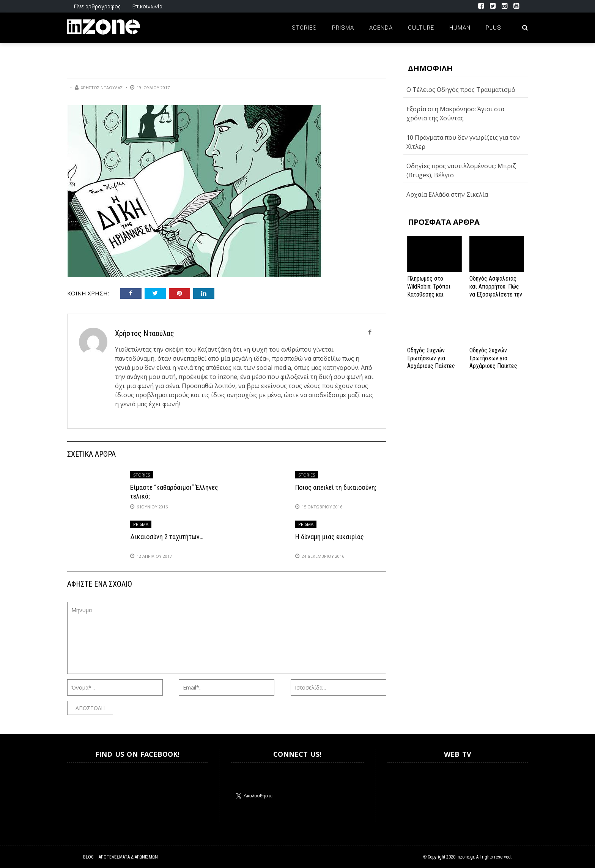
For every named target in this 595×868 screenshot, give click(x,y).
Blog (88, 857)
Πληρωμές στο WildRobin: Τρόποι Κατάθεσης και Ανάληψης (429, 290)
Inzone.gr (85, 793)
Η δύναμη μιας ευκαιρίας (330, 537)
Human (460, 28)
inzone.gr (465, 857)
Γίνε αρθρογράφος (97, 6)
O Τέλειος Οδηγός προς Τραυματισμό (461, 90)
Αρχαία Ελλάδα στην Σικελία (447, 194)
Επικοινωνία (147, 6)
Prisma (343, 28)
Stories (304, 28)
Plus (493, 28)
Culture (421, 28)
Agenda (381, 28)
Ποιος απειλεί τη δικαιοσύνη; (336, 487)
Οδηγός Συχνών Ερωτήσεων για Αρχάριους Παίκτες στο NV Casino (493, 362)
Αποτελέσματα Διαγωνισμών (128, 857)
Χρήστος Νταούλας (102, 88)
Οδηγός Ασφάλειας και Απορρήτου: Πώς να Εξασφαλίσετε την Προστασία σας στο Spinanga (496, 294)
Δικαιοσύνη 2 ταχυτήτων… (167, 537)
